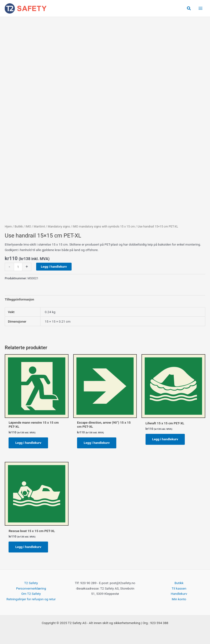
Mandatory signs (59, 226)
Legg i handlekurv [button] (28, 443)
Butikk (19, 226)
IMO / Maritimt (35, 226)
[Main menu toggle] (201, 8)
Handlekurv (179, 594)
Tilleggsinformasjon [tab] (19, 299)
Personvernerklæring (31, 588)
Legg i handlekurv (54, 266)
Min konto (179, 599)
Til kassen (179, 588)
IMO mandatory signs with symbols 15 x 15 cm (104, 226)
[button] (189, 8)
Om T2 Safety (31, 594)
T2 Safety (31, 583)
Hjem (8, 226)
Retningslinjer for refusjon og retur (31, 599)
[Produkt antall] (18, 267)
